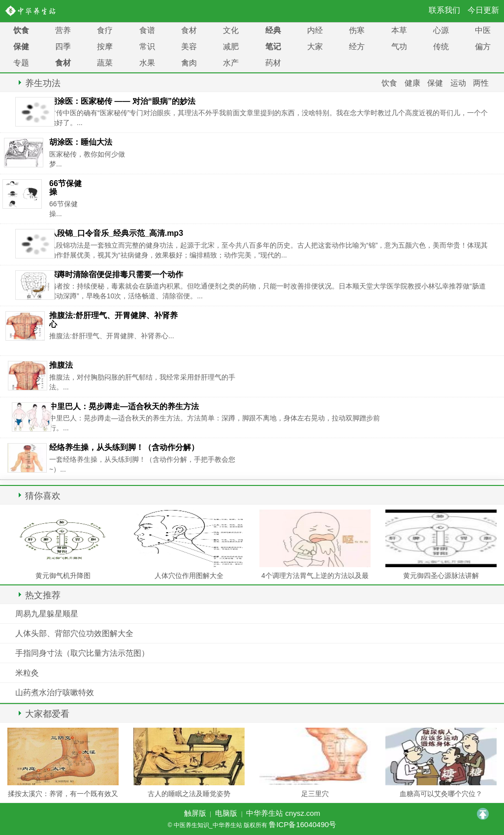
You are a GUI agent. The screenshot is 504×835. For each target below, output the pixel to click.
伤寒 (357, 30)
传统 (441, 47)
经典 (273, 30)
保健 (21, 47)
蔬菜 (105, 63)
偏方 (483, 47)
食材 (189, 30)
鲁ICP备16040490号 (302, 824)
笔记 (273, 47)
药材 (273, 63)
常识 (147, 47)
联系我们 (444, 10)
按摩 (105, 47)
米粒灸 (27, 673)
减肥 (231, 47)
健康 (412, 83)
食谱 (147, 30)
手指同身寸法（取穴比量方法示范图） (82, 653)
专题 (21, 63)
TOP (483, 814)
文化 (231, 30)
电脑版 (226, 813)
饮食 (21, 30)
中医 (483, 30)
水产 (231, 63)
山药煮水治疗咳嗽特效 (55, 692)
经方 (357, 47)
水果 (147, 63)
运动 (458, 83)
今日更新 (483, 10)
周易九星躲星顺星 (47, 614)
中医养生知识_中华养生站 (32, 11)
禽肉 (189, 63)
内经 (315, 30)
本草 (399, 30)
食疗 (105, 30)
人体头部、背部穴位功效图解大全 (74, 633)
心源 (441, 30)
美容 (189, 47)
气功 (399, 47)
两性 (481, 83)
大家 (315, 47)
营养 (63, 30)
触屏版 (195, 813)
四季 (63, 47)
